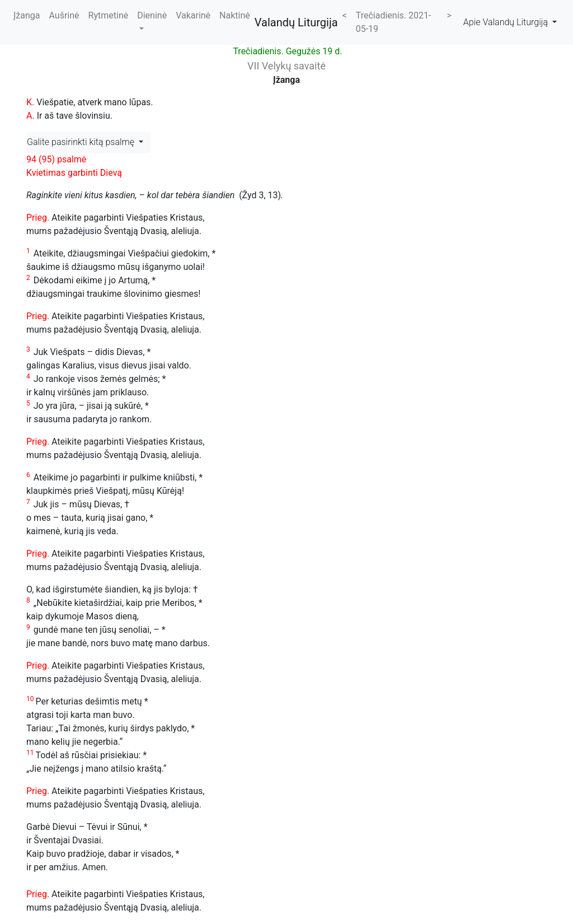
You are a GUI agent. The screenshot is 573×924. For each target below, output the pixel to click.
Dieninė (152, 15)
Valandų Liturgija (296, 22)
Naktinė (235, 15)
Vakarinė (193, 15)
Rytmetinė (109, 15)
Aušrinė (64, 15)
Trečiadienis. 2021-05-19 (394, 22)
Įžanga (27, 15)
